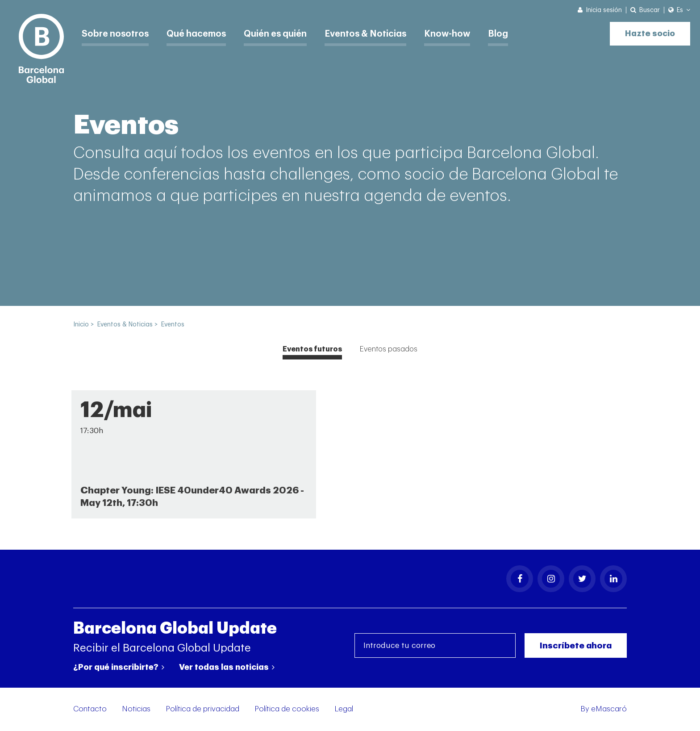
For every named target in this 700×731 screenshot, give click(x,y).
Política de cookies (287, 709)
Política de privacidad (202, 709)
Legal (344, 709)
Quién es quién (279, 33)
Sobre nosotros (116, 33)
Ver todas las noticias (227, 668)
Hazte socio (649, 32)
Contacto (90, 709)
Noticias (136, 709)
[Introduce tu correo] (435, 646)
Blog (506, 33)
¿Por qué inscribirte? (119, 668)
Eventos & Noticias (371, 33)
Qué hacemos (198, 33)
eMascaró (609, 709)
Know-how (454, 33)
